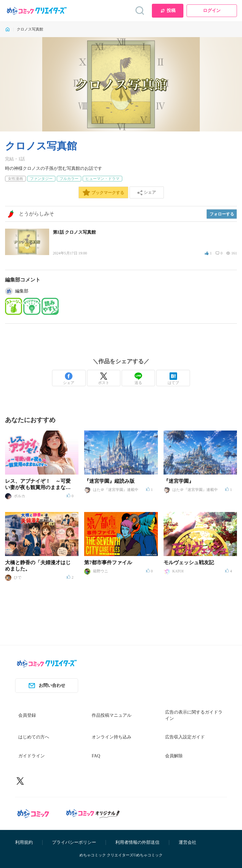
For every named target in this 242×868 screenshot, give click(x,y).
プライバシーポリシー (74, 842)
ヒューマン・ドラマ (102, 179)
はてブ (173, 379)
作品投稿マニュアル (112, 715)
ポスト (104, 379)
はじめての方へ (34, 737)
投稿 (168, 11)
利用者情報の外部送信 (137, 842)
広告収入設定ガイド (185, 737)
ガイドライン (32, 756)
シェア (69, 379)
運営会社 (187, 842)
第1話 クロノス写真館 (75, 232)
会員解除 (174, 756)
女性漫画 (15, 179)
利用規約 (24, 842)
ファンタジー (41, 179)
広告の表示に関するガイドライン (194, 715)
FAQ (96, 756)
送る (138, 379)
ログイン (212, 11)
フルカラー (69, 179)
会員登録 (27, 715)
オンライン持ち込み (112, 737)
